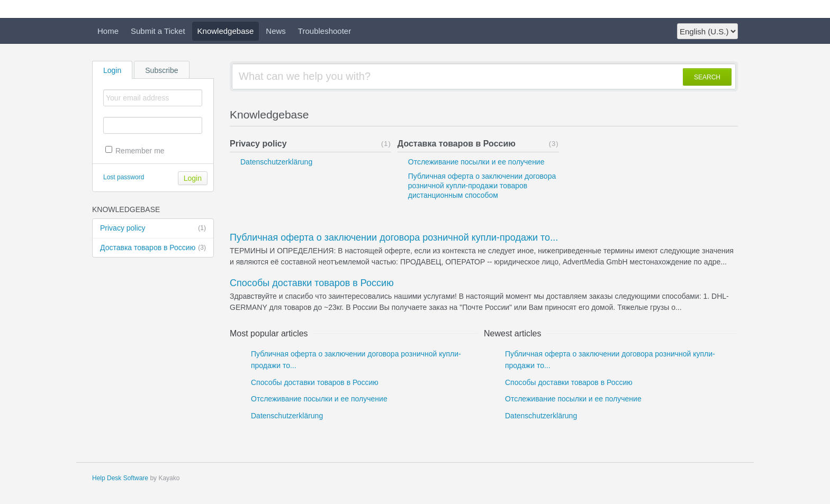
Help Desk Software (120, 478)
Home (108, 31)
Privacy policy (153, 228)
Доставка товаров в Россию (153, 248)
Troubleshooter (324, 31)
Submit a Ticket (158, 31)
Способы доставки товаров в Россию (312, 283)
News (276, 31)
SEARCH (707, 77)
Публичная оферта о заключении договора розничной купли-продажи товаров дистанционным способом (482, 186)
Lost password (124, 177)
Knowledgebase (226, 31)
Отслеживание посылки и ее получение (476, 162)
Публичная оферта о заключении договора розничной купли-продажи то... (394, 237)
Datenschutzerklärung (276, 162)
